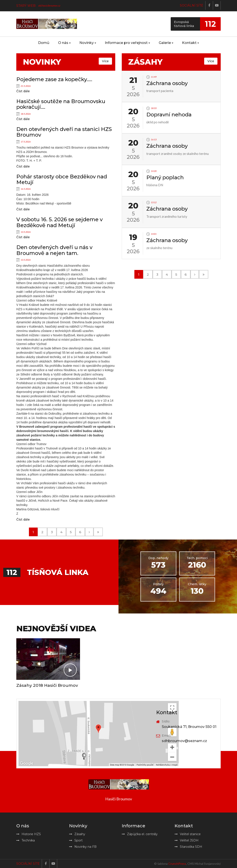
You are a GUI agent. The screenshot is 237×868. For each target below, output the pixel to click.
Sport (76, 840)
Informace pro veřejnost (127, 43)
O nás (64, 43)
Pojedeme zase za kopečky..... (54, 79)
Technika (26, 840)
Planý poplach (165, 177)
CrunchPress (177, 864)
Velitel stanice (188, 834)
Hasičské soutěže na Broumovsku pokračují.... (61, 104)
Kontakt (190, 43)
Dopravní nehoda (169, 115)
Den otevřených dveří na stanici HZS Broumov (64, 132)
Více (105, 61)
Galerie (166, 43)
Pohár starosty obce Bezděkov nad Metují (62, 179)
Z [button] (17, 514)
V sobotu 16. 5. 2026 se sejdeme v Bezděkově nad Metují (59, 222)
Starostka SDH (188, 847)
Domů (44, 43)
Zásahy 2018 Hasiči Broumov (47, 685)
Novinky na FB (83, 847)
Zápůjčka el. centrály (140, 834)
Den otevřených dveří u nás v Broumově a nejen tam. (54, 250)
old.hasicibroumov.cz (49, 6)
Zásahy (77, 834)
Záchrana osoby (167, 83)
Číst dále (23, 91)
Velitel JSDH (187, 840)
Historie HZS (29, 834)
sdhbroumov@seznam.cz (184, 741)
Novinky (88, 43)
